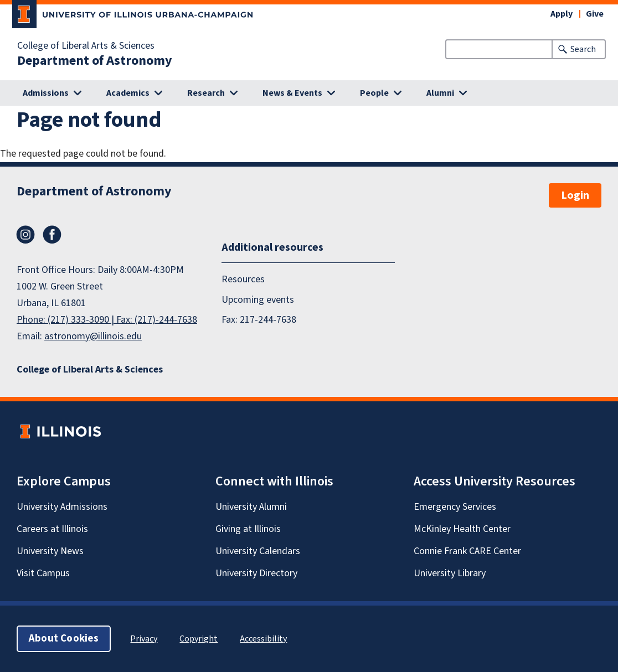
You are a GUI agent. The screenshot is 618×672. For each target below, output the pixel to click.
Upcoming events (258, 300)
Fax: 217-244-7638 (259, 320)
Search (583, 49)
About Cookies (64, 639)
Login (575, 195)
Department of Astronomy (95, 61)
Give (595, 14)
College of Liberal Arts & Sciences (86, 46)
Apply (562, 14)
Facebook (52, 235)
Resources (243, 279)
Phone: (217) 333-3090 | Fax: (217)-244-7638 (107, 320)
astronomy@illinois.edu (93, 336)
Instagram (25, 235)
